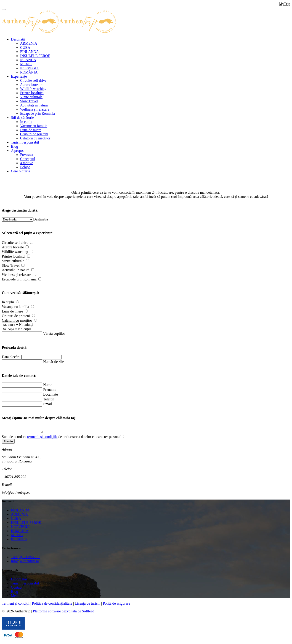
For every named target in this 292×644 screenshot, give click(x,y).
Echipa (25, 167)
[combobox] (41, 219)
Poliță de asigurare (116, 605)
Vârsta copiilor (54, 333)
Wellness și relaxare (35, 109)
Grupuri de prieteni (34, 134)
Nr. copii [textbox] (24, 329)
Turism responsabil (25, 142)
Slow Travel (29, 101)
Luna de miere (31, 130)
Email (48, 404)
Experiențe (19, 76)
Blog (15, 146)
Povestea (27, 155)
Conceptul (28, 159)
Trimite (8, 443)
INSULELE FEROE (35, 56)
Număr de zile (54, 362)
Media (16, 597)
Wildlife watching (33, 89)
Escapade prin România (37, 113)
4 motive (27, 163)
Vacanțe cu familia (34, 126)
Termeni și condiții (16, 605)
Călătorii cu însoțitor (35, 138)
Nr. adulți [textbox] (26, 325)
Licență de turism (88, 605)
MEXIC (26, 64)
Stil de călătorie (22, 118)
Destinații (18, 39)
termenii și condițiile (42, 438)
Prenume (50, 390)
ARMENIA (29, 43)
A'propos (18, 151)
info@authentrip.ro (25, 562)
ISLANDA (28, 60)
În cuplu (26, 122)
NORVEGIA (29, 68)
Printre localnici (32, 93)
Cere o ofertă (21, 171)
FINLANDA (29, 52)
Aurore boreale (31, 85)
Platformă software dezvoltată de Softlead (64, 613)
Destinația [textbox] (41, 219)
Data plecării (11, 357)
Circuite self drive (33, 80)
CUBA (25, 48)
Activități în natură (34, 105)
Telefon (49, 399)
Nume (48, 385)
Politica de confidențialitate (52, 605)
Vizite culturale (31, 97)
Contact (17, 589)
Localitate (50, 394)
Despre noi (19, 580)
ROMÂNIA (29, 72)
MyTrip (285, 4)
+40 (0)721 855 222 (26, 558)
